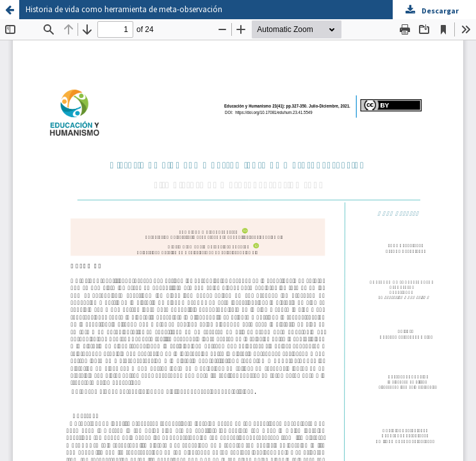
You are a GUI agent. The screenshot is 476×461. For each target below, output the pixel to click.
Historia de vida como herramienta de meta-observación (124, 9)
